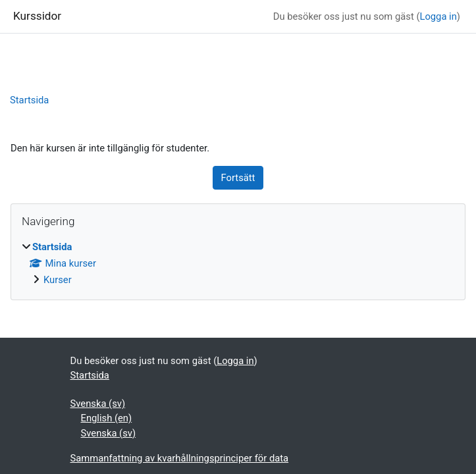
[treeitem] (238, 264)
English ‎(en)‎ (107, 418)
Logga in (438, 16)
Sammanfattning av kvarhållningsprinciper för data (180, 458)
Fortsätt (238, 178)
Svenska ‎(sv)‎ (98, 404)
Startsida (29, 100)
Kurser (58, 280)
